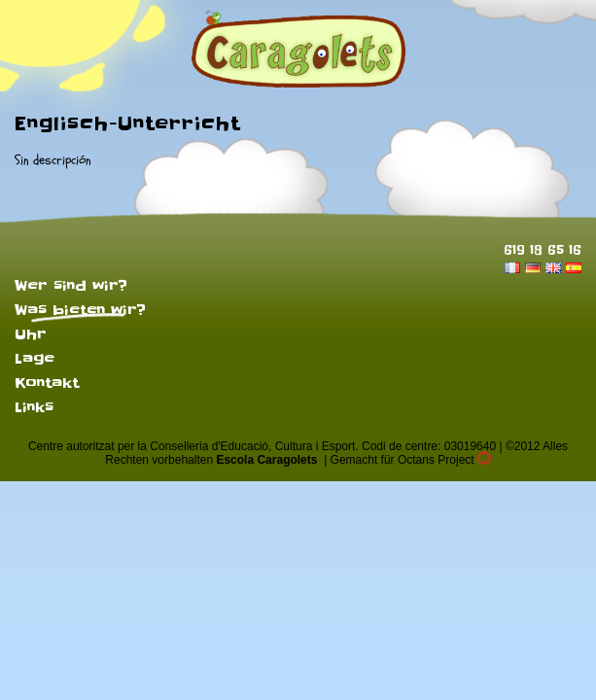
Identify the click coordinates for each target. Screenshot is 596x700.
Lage (35, 359)
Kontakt (47, 383)
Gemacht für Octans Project (411, 460)
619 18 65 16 (543, 249)
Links (34, 407)
